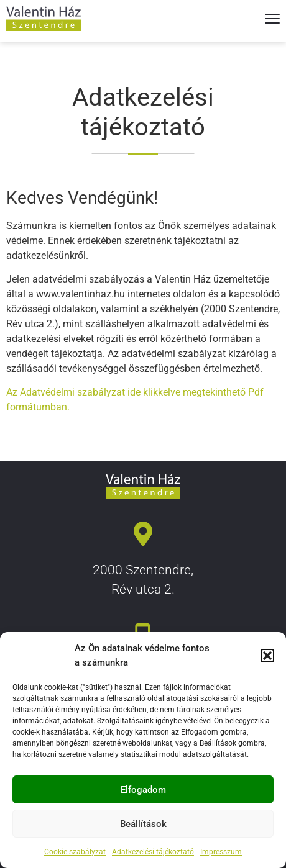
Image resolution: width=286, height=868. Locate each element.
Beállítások (143, 824)
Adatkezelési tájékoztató (153, 852)
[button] (267, 656)
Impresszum (221, 852)
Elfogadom (143, 790)
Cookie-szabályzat (75, 852)
